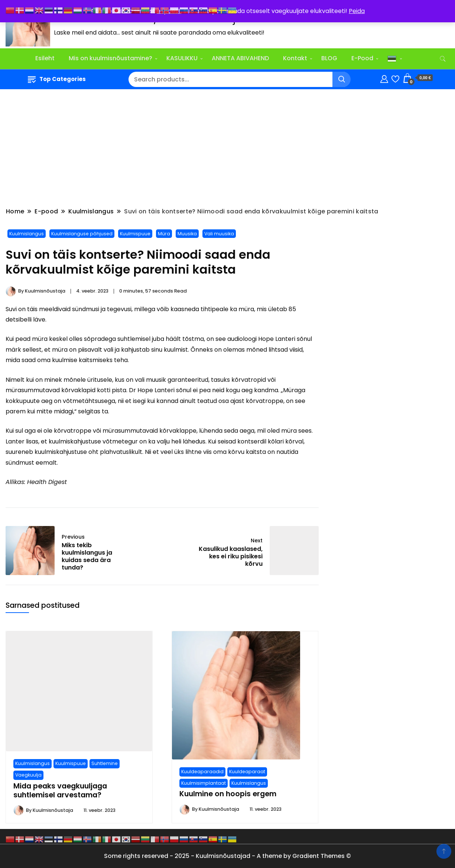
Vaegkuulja (28, 775)
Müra (164, 234)
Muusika (187, 234)
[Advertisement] (228, 149)
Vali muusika (219, 234)
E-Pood (362, 58)
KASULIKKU (182, 58)
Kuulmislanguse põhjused (82, 234)
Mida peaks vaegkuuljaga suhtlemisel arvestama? (60, 790)
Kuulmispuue (135, 234)
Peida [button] (357, 11)
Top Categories (57, 79)
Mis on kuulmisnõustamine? (110, 58)
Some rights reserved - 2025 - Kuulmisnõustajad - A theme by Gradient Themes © (227, 856)
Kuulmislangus (27, 234)
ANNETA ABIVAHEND (240, 58)
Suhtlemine (105, 763)
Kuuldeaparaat (247, 772)
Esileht (45, 58)
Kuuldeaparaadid (202, 772)
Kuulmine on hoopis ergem (228, 794)
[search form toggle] (443, 59)
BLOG (329, 58)
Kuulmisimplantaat (204, 783)
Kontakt (295, 58)
